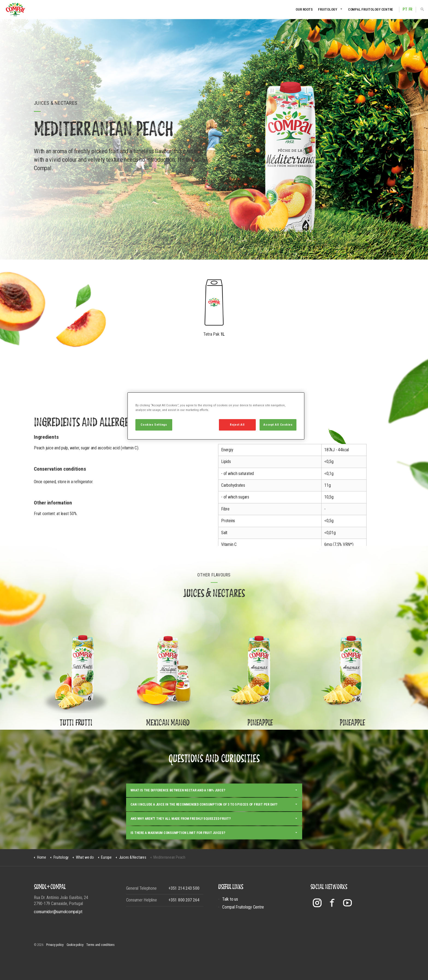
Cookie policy (75, 945)
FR (411, 9)
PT (405, 9)
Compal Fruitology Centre (371, 9)
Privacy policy (55, 945)
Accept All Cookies (278, 425)
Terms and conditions (100, 945)
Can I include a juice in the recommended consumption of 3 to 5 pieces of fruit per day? (204, 822)
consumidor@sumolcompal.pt (58, 912)
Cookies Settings (154, 425)
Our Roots (304, 9)
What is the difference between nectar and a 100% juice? (178, 808)
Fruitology (328, 9)
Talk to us (230, 899)
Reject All (237, 425)
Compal (15, 10)
